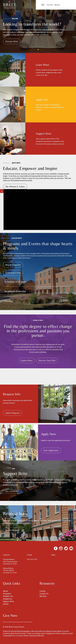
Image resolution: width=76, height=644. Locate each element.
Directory (57, 5)
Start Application (51, 450)
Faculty (8, 301)
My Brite (43, 596)
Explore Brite (27, 360)
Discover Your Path (47, 360)
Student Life (8, 596)
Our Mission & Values (15, 186)
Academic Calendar (15, 291)
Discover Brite (12, 41)
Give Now (50, 5)
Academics (8, 599)
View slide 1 (38, 50)
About (5, 591)
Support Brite (8, 601)
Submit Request (12, 413)
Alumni (6, 604)
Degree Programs (13, 265)
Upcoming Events (13, 273)
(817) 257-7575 (32, 559)
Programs (7, 594)
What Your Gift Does (12, 491)
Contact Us (44, 594)
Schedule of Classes (16, 282)
